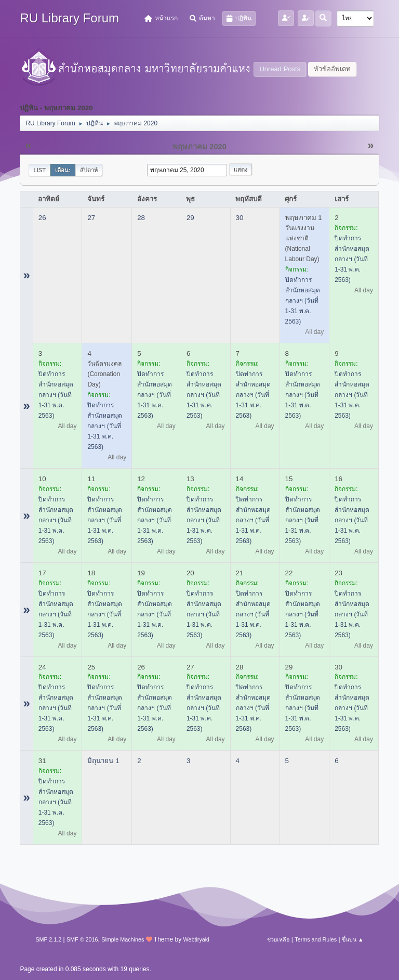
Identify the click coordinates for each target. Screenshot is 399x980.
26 (42, 218)
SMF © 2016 (82, 939)
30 (240, 218)
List (39, 170)
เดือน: (63, 170)
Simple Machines (123, 939)
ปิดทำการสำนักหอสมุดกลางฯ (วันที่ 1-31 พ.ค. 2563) (303, 301)
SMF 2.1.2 (48, 939)
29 (190, 218)
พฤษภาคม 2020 (199, 147)
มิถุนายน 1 (103, 761)
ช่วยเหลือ (278, 939)
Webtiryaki (196, 939)
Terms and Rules (316, 939)
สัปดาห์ (89, 170)
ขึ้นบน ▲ (353, 939)
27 (91, 218)
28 (141, 218)
